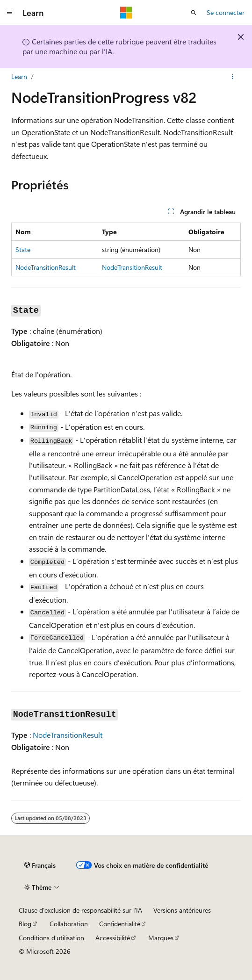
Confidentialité (120, 924)
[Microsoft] (126, 13)
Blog (25, 924)
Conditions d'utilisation (51, 938)
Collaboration (69, 924)
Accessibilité (113, 938)
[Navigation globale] (9, 13)
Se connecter (226, 12)
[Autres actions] (233, 77)
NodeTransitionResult (132, 267)
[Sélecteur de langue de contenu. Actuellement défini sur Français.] (40, 865)
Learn (19, 76)
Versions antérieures (182, 910)
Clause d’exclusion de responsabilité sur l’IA (80, 910)
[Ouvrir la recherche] (194, 13)
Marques (161, 938)
